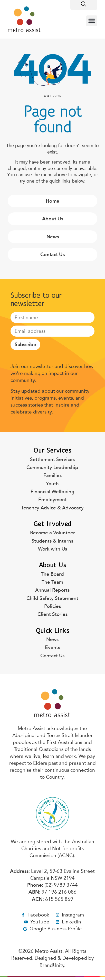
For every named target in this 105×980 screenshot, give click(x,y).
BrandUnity (52, 965)
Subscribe (25, 344)
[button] (92, 21)
